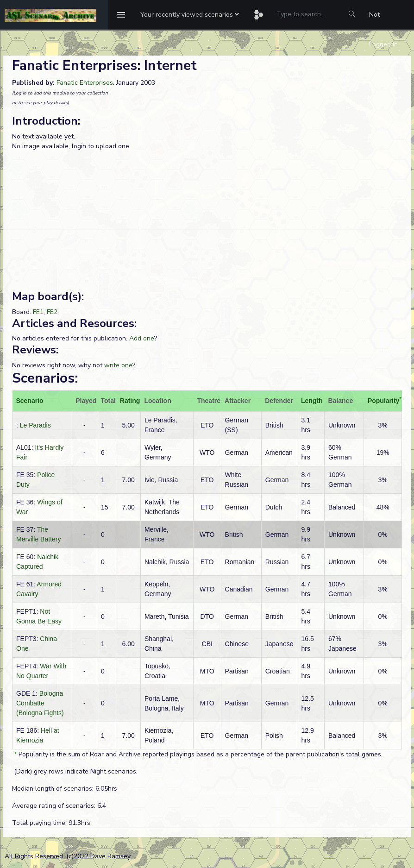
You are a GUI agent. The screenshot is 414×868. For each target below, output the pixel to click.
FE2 (52, 312)
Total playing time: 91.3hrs (51, 823)
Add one (142, 338)
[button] (190, 15)
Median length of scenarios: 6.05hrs (65, 789)
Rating (130, 401)
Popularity (383, 401)
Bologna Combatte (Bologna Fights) (40, 703)
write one (118, 365)
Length (312, 401)
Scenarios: (45, 378)
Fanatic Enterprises (85, 83)
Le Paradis (35, 425)
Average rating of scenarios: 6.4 (59, 806)
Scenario (30, 401)
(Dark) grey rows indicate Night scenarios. (75, 771)
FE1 (38, 312)
